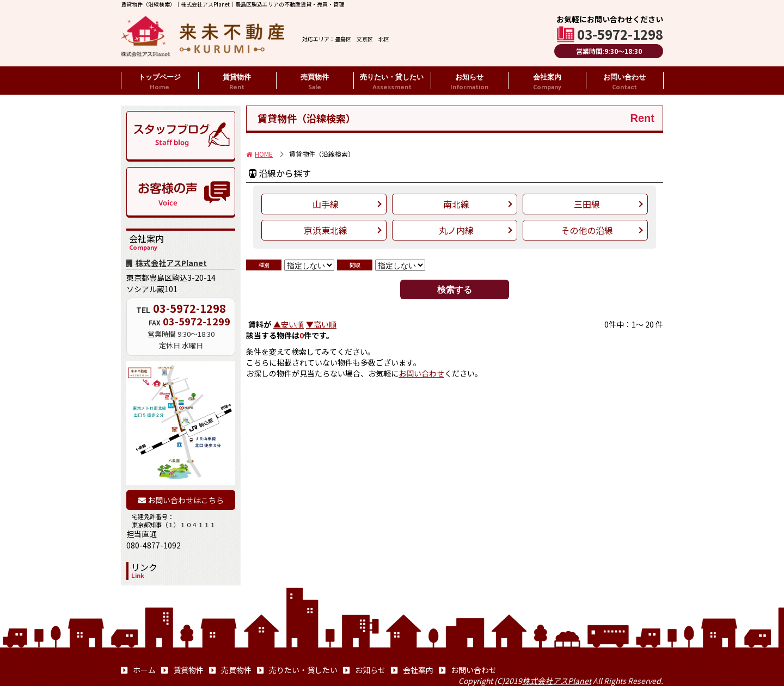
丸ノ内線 (456, 230)
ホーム (138, 670)
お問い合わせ (624, 83)
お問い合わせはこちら (181, 500)
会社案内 (547, 83)
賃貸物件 (237, 83)
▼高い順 (321, 324)
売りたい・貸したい (392, 83)
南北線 (456, 204)
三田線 (587, 204)
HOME (259, 154)
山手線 (326, 204)
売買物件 (315, 83)
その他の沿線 (587, 230)
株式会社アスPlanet (167, 263)
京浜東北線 (326, 230)
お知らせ (469, 83)
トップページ (160, 83)
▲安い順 (289, 324)
